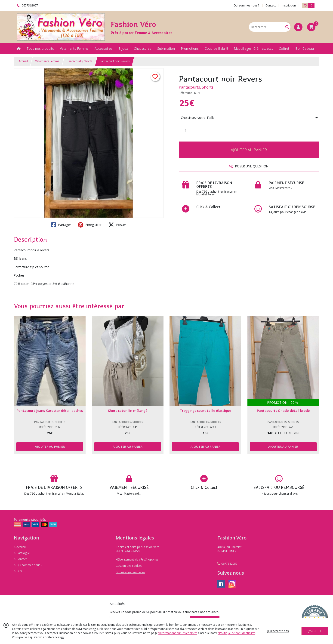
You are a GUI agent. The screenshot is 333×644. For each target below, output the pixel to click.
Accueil (23, 61)
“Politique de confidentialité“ (237, 633)
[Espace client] (298, 27)
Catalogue (22, 553)
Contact (271, 5)
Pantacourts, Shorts (80, 61)
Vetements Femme (47, 61)
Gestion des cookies (129, 566)
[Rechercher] (287, 27)
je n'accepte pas (278, 631)
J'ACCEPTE (315, 631)
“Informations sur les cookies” (178, 633)
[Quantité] (187, 131)
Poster (117, 225)
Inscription (289, 5)
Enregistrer (90, 225)
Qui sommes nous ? (28, 565)
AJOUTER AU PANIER (249, 150)
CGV (18, 571)
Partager (61, 225)
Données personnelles (130, 572)
